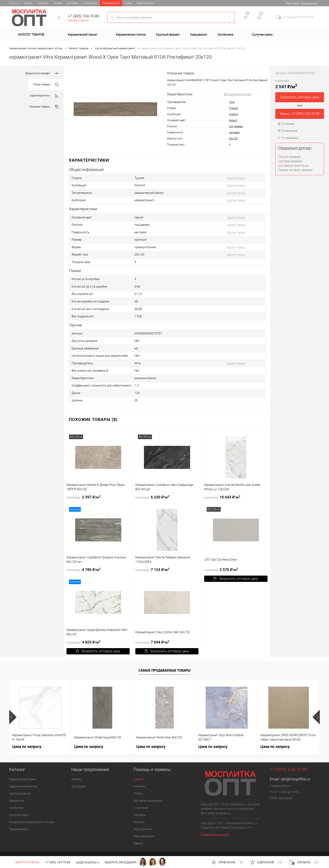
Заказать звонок (78, 20)
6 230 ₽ (152, 488)
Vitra (232, 102)
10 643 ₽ (222, 488)
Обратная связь (24, 862)
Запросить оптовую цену (236, 570)
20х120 (233, 138)
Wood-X (234, 114)
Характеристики (44, 96)
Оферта (138, 835)
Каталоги (139, 813)
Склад (128, 3)
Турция (233, 108)
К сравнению (288, 138)
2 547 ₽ (286, 84)
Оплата (58, 3)
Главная (14, 3)
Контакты (43, 3)
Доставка (73, 3)
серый (233, 120)
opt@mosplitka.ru (295, 770)
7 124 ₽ (152, 561)
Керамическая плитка (127, 35)
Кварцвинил (199, 35)
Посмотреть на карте (215, 826)
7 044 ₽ (152, 633)
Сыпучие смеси (258, 35)
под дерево (236, 126)
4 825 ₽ (84, 633)
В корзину (286, 123)
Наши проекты (145, 3)
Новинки (77, 771)
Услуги (28, 3)
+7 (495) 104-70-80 (84, 16)
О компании (90, 3)
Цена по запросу (27, 738)
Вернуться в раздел (42, 73)
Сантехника (225, 35)
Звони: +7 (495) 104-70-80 (300, 114)
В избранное (287, 131)
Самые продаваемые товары (164, 662)
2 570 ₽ (221, 561)
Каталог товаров (31, 35)
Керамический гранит (79, 35)
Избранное (267, 862)
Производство (111, 3)
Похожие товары (44, 107)
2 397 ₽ (84, 488)
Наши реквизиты (144, 828)
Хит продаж (79, 778)
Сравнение (228, 862)
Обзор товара (46, 85)
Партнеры (140, 806)
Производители (19, 821)
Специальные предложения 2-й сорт (32, 813)
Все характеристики (238, 94)
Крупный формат (168, 35)
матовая (234, 132)
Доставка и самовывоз (148, 792)
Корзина (304, 862)
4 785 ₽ (84, 561)
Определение (309, 3)
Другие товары (236, 178)
